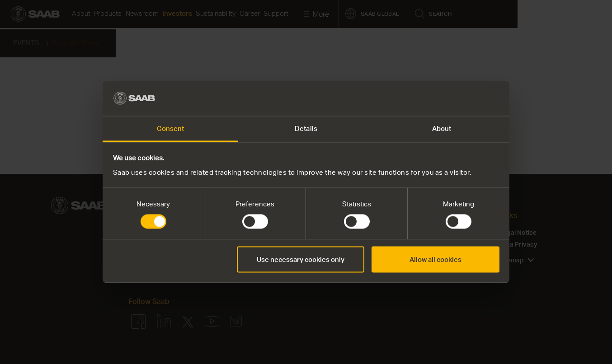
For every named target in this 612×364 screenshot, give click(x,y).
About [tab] (442, 128)
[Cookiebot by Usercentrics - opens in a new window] (460, 98)
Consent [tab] (171, 128)
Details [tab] (306, 128)
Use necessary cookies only (301, 259)
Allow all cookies (435, 259)
